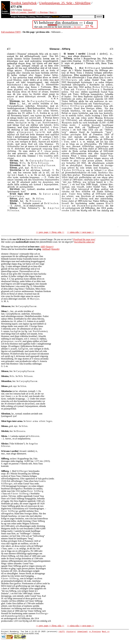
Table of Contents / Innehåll (23, 12)
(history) (50, 247)
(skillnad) (46, 249)
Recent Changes (44, 17)
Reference (28, 10)
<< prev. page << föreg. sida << (50, 232)
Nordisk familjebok (24, 3)
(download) (82, 632)
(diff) (43, 247)
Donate (55, 17)
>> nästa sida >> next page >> (80, 232)
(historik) (55, 249)
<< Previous (42, 12)
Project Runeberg (19, 17)
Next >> (53, 12)
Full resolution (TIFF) (11, 32)
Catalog (31, 17)
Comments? (66, 17)
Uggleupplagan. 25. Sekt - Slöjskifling (65, 3)
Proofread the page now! (84, 239)
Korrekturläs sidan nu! (84, 242)
